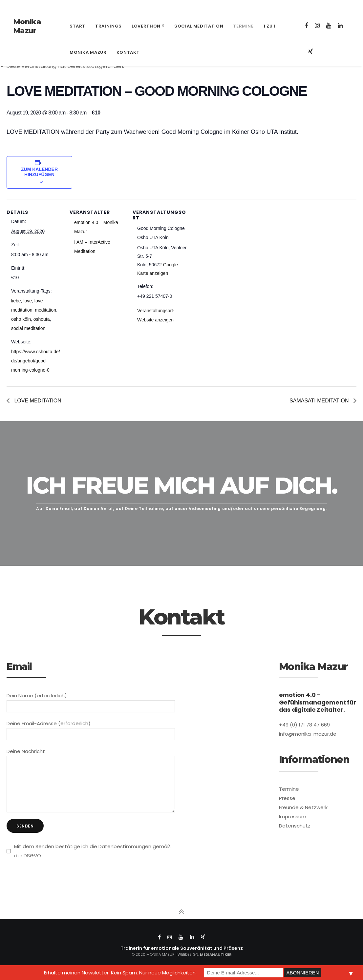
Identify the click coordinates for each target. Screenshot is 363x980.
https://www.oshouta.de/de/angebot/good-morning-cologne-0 (36, 361)
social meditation (28, 328)
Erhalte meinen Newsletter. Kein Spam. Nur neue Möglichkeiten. (120, 973)
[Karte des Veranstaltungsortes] (230, 244)
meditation (45, 310)
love (28, 301)
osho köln (21, 319)
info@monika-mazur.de (91, 7)
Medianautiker (216, 964)
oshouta (42, 319)
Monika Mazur (27, 26)
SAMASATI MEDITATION (320, 401)
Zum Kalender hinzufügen (39, 172)
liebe (16, 301)
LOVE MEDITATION (37, 401)
